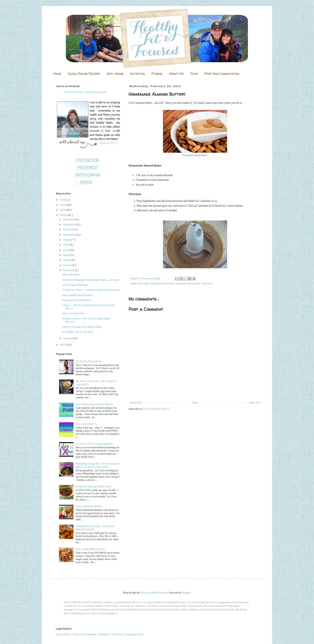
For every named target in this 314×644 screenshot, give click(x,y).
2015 (63, 210)
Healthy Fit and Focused (162, 284)
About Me (176, 74)
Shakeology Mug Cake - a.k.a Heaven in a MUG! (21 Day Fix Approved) (98, 465)
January (67, 338)
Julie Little (207, 284)
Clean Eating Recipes (84, 74)
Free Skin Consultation (222, 74)
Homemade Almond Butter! (77, 300)
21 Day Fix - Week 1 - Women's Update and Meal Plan (91, 290)
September (69, 235)
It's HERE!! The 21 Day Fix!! (78, 332)
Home (57, 74)
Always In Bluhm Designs (154, 593)
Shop (194, 74)
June (66, 250)
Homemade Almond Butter (188, 284)
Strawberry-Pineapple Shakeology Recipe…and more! (91, 280)
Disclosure (118, 634)
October (68, 229)
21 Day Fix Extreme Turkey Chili (93, 486)
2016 (63, 205)
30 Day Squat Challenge (75, 285)
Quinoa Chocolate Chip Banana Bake (82, 327)
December (69, 219)
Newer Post (136, 403)
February (68, 270)
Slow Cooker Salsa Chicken (90, 549)
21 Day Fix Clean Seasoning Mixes (94, 444)
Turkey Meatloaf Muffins (89, 506)
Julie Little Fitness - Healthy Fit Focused (85, 92)
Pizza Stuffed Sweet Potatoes (77, 295)
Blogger (186, 593)
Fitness (157, 74)
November (69, 224)
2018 (63, 200)
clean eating (143, 284)
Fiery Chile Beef (71, 275)
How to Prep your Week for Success (94, 404)
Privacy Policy (63, 634)
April (66, 260)
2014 (63, 215)
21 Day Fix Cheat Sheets (88, 361)
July (66, 245)
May (66, 255)
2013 (63, 345)
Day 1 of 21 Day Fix (73, 313)
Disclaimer (104, 634)
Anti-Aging (115, 74)
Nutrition (137, 74)
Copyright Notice (135, 634)
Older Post (255, 403)
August (67, 240)
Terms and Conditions (85, 634)
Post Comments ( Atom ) (156, 409)
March (67, 265)
